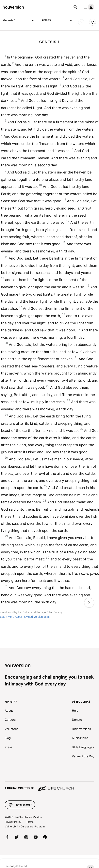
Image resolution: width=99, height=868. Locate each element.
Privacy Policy (13, 822)
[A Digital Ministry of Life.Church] (49, 786)
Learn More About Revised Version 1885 (25, 617)
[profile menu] (88, 7)
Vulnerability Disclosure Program (25, 826)
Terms (30, 822)
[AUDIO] (81, 22)
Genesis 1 (19, 20)
